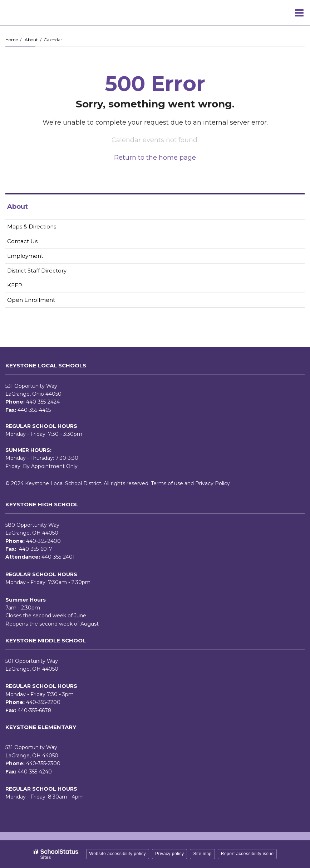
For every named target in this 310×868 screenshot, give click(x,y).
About (31, 40)
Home (12, 40)
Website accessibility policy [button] (118, 854)
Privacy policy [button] (169, 854)
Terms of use (167, 483)
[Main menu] (299, 13)
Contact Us (22, 241)
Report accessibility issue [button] (247, 854)
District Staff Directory (37, 271)
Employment (36, 257)
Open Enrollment (31, 300)
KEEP (15, 285)
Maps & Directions (32, 226)
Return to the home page (155, 158)
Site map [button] (202, 854)
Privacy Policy (213, 483)
